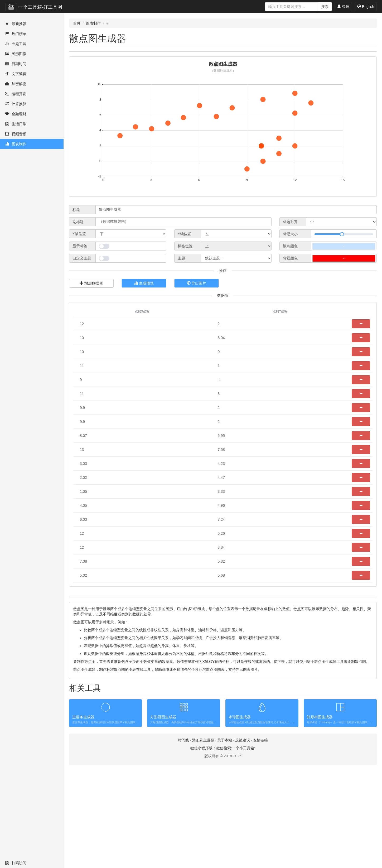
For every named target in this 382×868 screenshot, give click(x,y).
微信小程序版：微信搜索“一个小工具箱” (223, 846)
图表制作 (16, 144)
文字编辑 (16, 74)
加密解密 (16, 84)
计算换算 (16, 104)
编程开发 (16, 94)
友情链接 (260, 838)
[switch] (104, 270)
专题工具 (16, 44)
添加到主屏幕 (203, 838)
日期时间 (16, 64)
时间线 (183, 838)
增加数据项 (91, 307)
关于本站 (225, 838)
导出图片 (197, 307)
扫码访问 (16, 863)
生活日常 (16, 124)
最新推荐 (16, 24)
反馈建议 (243, 838)
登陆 (343, 7)
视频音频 (16, 134)
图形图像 (16, 54)
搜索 (325, 7)
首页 (77, 23)
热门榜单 (16, 34)
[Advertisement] (223, 63)
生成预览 (144, 307)
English (366, 7)
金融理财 (16, 114)
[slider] (344, 258)
